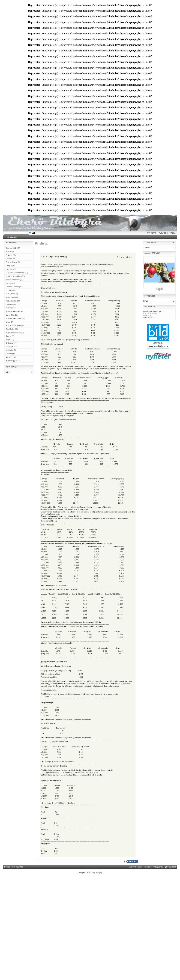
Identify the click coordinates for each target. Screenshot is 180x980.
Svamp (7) (10, 336)
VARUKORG (163, 233)
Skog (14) (10, 322)
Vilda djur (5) (11, 350)
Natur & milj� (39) (13, 301)
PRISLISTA (147, 316)
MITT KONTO (152, 233)
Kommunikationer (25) (15, 280)
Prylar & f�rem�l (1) (14, 311)
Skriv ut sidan (124, 257)
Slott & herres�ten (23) (15, 326)
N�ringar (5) (11, 308)
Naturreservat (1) (13, 304)
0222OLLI (159, 289)
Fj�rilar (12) (11, 255)
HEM (8, 237)
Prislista (14, 237)
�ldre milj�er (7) (13, 361)
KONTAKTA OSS (149, 317)
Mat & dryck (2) (12, 294)
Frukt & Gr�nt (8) (13, 262)
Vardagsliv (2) (11, 347)
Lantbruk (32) (11, 290)
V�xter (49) (11, 354)
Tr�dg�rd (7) (12, 343)
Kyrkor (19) (10, 283)
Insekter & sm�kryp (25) (16, 276)
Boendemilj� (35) (13, 248)
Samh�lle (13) (12, 315)
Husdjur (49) (11, 269)
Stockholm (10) (12, 329)
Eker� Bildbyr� (96, 873)
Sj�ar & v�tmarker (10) (15, 318)
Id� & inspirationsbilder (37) (17, 273)
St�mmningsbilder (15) (15, 333)
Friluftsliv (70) (11, 259)
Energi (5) (10, 251)
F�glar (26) (11, 266)
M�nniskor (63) (12, 297)
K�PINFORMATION (151, 314)
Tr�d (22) (10, 340)
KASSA (173, 233)
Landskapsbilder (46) (14, 287)
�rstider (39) (11, 357)
